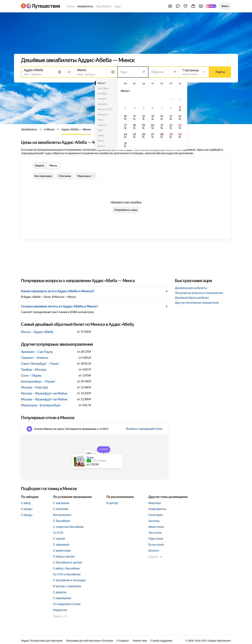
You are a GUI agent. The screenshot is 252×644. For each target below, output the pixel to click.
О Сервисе (123, 641)
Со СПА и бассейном (67, 574)
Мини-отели (156, 527)
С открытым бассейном (68, 527)
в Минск (49, 129)
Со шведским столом (67, 604)
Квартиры (155, 503)
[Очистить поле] (59, 72)
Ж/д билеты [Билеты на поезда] (104, 6)
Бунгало (154, 551)
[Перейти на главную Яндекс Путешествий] (43, 6)
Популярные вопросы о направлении (199, 293)
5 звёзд (26, 503)
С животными (62, 551)
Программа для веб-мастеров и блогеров (90, 641)
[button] (225, 6)
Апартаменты (157, 509)
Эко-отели (155, 533)
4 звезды (27, 509)
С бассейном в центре (68, 562)
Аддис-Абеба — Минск (76, 129)
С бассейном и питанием (69, 580)
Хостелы (154, 521)
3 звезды (27, 515)
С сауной (59, 539)
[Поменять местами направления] (69, 72)
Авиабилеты (85, 6)
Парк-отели (156, 539)
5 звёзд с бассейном (66, 568)
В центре (112, 503)
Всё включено (62, 515)
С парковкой (61, 545)
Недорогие (60, 610)
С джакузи (60, 592)
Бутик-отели (156, 545)
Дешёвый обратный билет (192, 298)
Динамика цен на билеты (191, 288)
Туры (118, 6)
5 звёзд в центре (64, 557)
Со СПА (58, 533)
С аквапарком (62, 598)
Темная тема (140, 641)
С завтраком (61, 503)
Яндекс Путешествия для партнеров (42, 641)
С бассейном (61, 521)
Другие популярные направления (197, 303)
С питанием (61, 509)
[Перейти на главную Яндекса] (23, 6)
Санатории (155, 515)
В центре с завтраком (67, 586)
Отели (70, 6)
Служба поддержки (161, 641)
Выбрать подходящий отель (144, 429)
